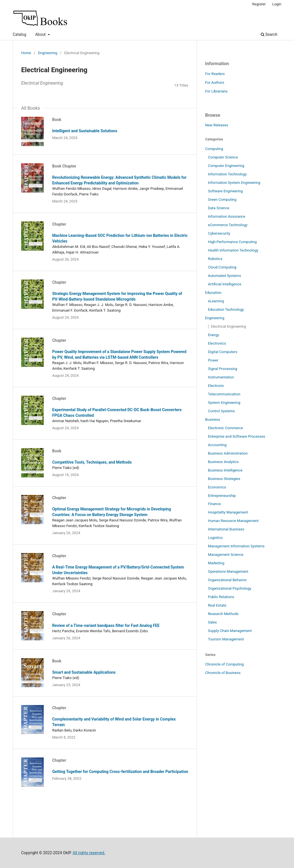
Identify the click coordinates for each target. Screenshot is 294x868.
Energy (213, 335)
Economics (217, 487)
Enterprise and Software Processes (237, 436)
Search (269, 34)
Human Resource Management (233, 521)
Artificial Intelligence (225, 284)
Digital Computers (223, 352)
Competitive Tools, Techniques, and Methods (92, 462)
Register (259, 4)
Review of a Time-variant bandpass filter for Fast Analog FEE (106, 625)
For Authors (215, 82)
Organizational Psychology (230, 588)
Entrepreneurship (222, 496)
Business (213, 419)
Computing (214, 149)
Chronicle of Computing (224, 664)
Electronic (216, 386)
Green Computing (222, 200)
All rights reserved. (89, 853)
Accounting (217, 445)
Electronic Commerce (225, 428)
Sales (212, 622)
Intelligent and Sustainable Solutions (85, 131)
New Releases (217, 125)
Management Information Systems (236, 546)
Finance (214, 504)
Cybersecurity (219, 233)
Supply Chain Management (230, 631)
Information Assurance (227, 216)
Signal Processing (223, 369)
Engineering (48, 53)
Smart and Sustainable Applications (84, 672)
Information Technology (227, 174)
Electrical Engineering (228, 326)
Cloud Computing (222, 267)
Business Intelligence (225, 470)
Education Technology (226, 309)
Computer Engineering (226, 166)
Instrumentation (221, 377)
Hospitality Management (228, 512)
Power (213, 360)
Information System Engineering (234, 183)
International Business (226, 529)
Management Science (226, 555)
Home (26, 53)
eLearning (216, 301)
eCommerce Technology (228, 225)
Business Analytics (223, 462)
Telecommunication (224, 394)
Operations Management (228, 571)
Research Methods (223, 614)
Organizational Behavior (227, 580)
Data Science (219, 208)
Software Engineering (225, 191)
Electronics (217, 343)
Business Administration (228, 453)
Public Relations (221, 597)
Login (277, 4)
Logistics (215, 538)
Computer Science (223, 157)
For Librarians (216, 91)
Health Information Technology (233, 250)
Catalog (19, 34)
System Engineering (224, 403)
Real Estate (217, 605)
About (41, 34)
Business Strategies (224, 479)
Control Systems (221, 411)
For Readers (215, 74)
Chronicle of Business (223, 673)
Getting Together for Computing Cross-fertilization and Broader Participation (120, 772)
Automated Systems (224, 276)
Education (213, 293)
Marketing (216, 563)
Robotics (215, 259)
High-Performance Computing (232, 242)
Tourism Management (226, 639)
